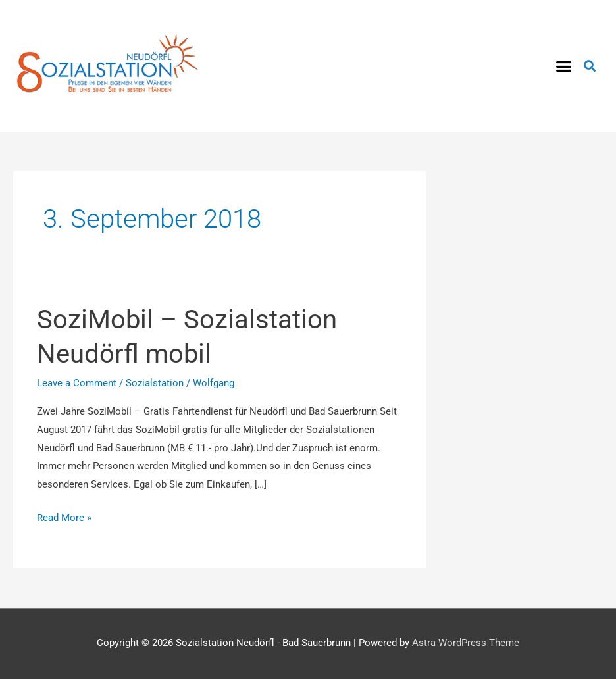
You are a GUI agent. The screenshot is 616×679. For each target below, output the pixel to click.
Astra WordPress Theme (466, 643)
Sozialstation (155, 383)
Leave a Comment (77, 383)
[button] (564, 66)
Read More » (64, 516)
